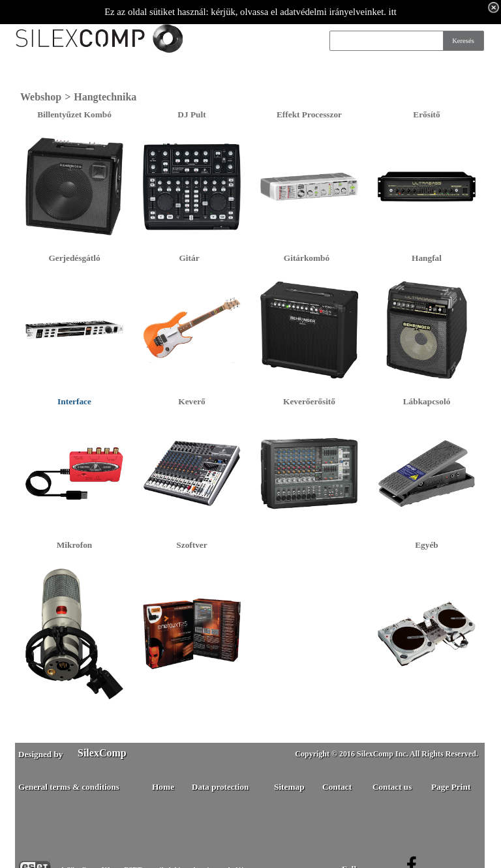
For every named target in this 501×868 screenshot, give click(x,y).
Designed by (40, 754)
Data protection (220, 787)
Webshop (41, 97)
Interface (74, 401)
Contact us (392, 787)
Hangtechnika (105, 97)
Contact (337, 787)
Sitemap (289, 787)
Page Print (451, 787)
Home (163, 787)
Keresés (463, 41)
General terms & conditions (69, 787)
